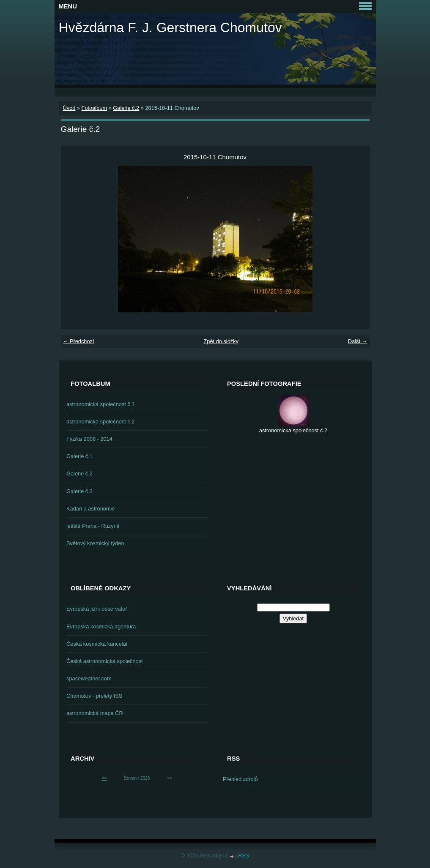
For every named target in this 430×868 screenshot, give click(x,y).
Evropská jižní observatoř (97, 609)
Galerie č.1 (79, 456)
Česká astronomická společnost (105, 661)
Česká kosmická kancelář (97, 644)
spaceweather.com (89, 678)
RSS (244, 856)
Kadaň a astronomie (91, 509)
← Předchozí (79, 341)
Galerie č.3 (79, 491)
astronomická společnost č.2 (100, 422)
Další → (358, 341)
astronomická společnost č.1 (100, 404)
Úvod (69, 108)
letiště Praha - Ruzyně (93, 526)
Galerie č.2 (126, 108)
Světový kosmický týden (95, 543)
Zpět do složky (221, 341)
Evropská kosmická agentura (101, 626)
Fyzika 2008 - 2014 (89, 439)
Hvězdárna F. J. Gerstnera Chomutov (170, 27)
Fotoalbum (94, 108)
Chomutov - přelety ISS (94, 696)
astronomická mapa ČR (95, 713)
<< (104, 778)
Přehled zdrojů (240, 779)
